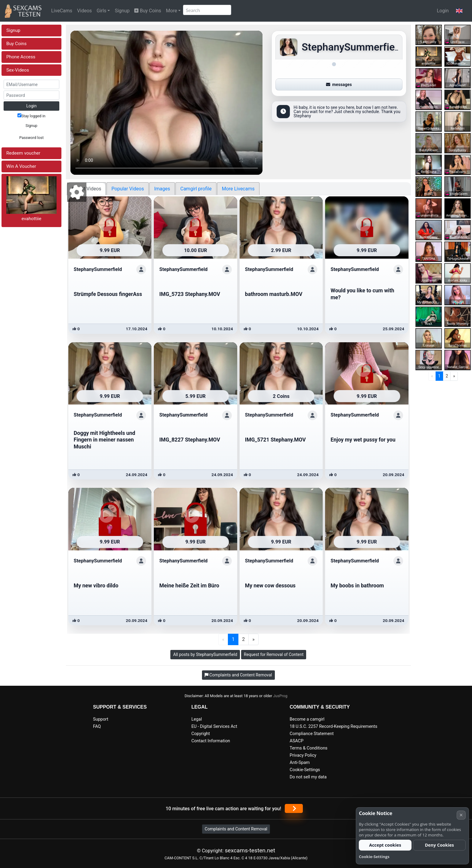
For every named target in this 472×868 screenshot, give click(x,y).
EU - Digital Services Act (214, 726)
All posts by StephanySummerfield (205, 654)
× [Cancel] (461, 815)
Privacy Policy (303, 755)
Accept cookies (385, 845)
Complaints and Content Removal (236, 829)
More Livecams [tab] (238, 189)
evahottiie (31, 219)
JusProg (280, 696)
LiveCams (62, 11)
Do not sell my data (308, 777)
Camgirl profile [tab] (196, 189)
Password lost (31, 138)
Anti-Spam (300, 763)
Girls (101, 11)
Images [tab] (162, 189)
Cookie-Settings (305, 770)
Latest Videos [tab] (87, 189)
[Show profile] (141, 269)
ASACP (297, 741)
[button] (459, 11)
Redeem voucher (23, 153)
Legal (197, 719)
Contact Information (211, 741)
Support (101, 719)
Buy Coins (148, 11)
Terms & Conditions (308, 748)
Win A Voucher (21, 166)
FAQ (97, 726)
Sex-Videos (18, 70)
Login (443, 11)
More (171, 11)
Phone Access (21, 57)
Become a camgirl (307, 719)
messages (339, 85)
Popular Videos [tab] (128, 189)
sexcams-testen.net (250, 850)
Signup (122, 11)
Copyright (201, 734)
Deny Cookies (439, 845)
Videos (84, 11)
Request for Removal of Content (274, 654)
